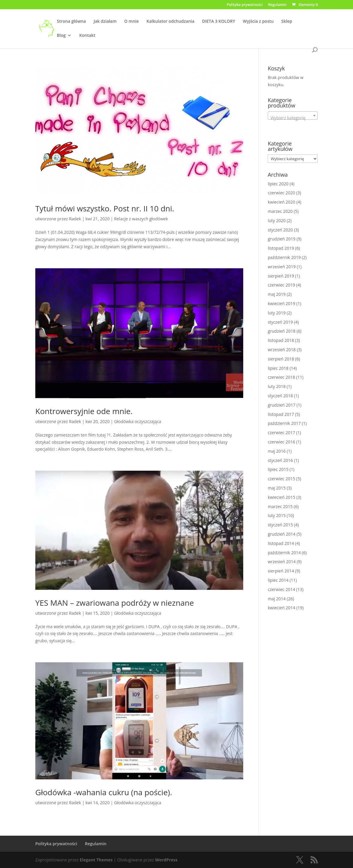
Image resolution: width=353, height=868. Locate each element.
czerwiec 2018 (281, 377)
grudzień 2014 (282, 534)
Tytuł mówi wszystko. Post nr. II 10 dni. (105, 208)
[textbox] (293, 118)
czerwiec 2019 (281, 285)
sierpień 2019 (281, 276)
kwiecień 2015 (282, 497)
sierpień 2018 (281, 359)
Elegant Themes (96, 860)
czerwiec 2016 (281, 442)
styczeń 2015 (280, 525)
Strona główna (71, 22)
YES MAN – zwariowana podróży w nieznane (115, 603)
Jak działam (105, 22)
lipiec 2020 (278, 184)
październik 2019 (284, 257)
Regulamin (277, 5)
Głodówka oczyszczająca (138, 421)
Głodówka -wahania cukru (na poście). (104, 792)
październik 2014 (284, 553)
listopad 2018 (281, 340)
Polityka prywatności (245, 5)
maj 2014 (277, 599)
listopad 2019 (281, 248)
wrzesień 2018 (282, 350)
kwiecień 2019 (282, 303)
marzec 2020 (280, 211)
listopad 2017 (281, 414)
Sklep (287, 22)
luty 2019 (277, 313)
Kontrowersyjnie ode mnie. (84, 411)
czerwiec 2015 (281, 479)
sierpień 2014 (281, 571)
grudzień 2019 (282, 239)
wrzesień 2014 (282, 562)
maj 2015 (277, 488)
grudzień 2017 (282, 405)
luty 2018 (277, 386)
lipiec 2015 (278, 469)
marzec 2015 (280, 506)
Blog (61, 36)
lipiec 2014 (278, 580)
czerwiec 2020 (281, 193)
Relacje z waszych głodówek (141, 219)
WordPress (166, 860)
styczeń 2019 (280, 322)
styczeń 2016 (280, 460)
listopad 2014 (281, 543)
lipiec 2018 (278, 368)
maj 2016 (277, 451)
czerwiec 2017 (281, 433)
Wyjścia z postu (258, 22)
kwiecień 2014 (282, 608)
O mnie (131, 22)
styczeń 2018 (280, 396)
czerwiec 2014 (281, 589)
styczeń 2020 (280, 230)
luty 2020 (277, 221)
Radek (75, 219)
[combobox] (293, 116)
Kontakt (87, 36)
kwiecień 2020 (282, 202)
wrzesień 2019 (282, 267)
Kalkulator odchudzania (171, 22)
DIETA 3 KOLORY (219, 22)
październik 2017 (284, 423)
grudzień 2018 (282, 331)
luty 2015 (277, 515)
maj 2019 (277, 294)
